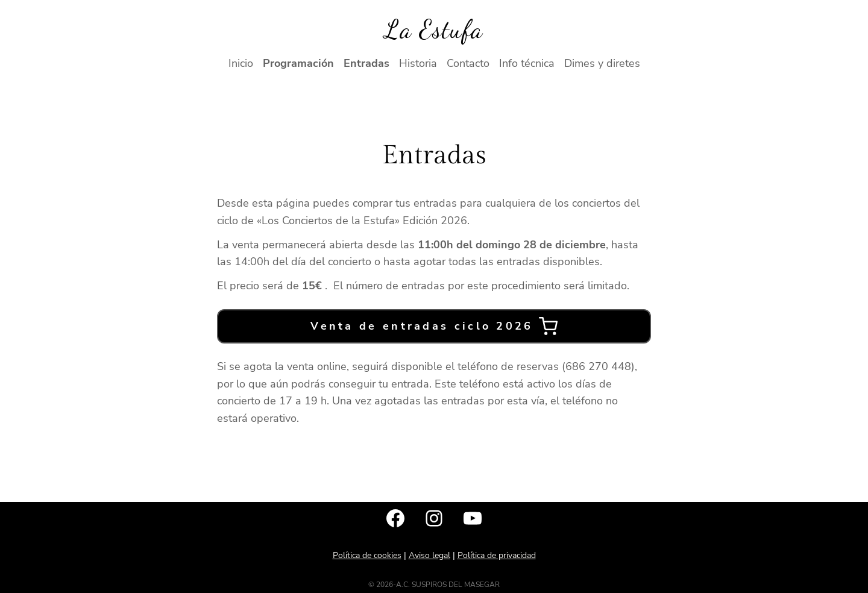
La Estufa (434, 29)
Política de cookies (367, 555)
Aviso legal (429, 555)
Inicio (241, 63)
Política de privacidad (497, 555)
